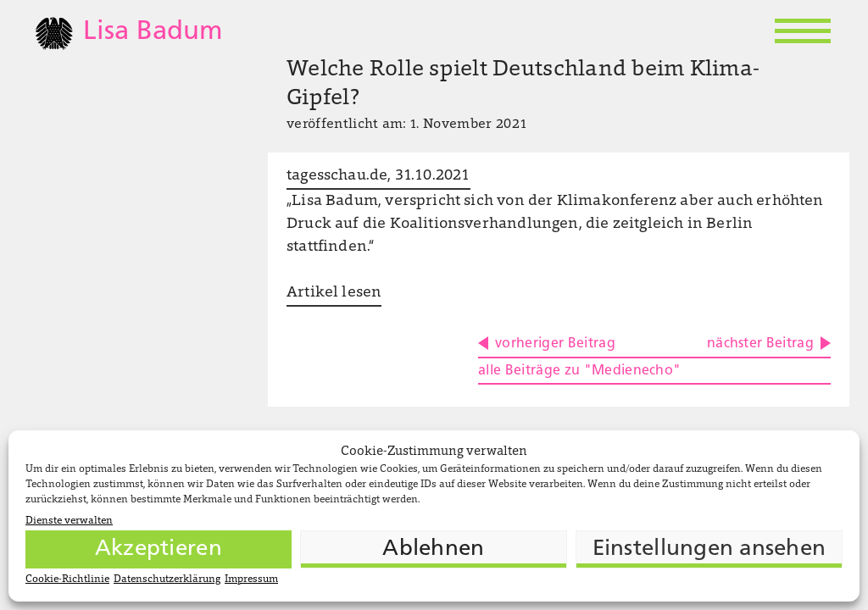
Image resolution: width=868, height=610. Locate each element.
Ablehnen (433, 549)
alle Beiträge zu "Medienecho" (579, 371)
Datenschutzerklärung (167, 579)
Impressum (251, 579)
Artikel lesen (334, 293)
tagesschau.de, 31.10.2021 (378, 176)
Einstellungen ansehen (709, 549)
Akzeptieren (159, 549)
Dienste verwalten (69, 521)
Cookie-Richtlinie (67, 579)
